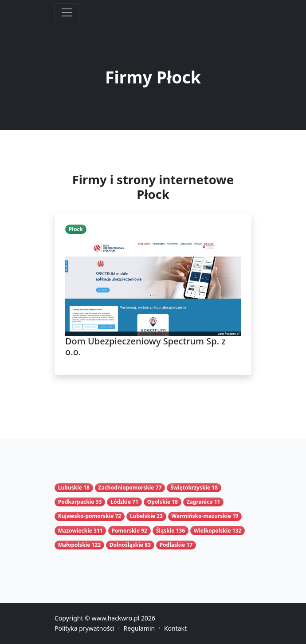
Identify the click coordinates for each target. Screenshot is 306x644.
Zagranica (200, 502)
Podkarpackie (76, 502)
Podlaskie (173, 545)
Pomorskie (126, 531)
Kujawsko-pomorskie (86, 516)
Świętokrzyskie (190, 488)
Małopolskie (74, 545)
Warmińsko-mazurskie (201, 516)
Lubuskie (70, 488)
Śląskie (165, 531)
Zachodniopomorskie (126, 488)
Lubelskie (143, 516)
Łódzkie (121, 502)
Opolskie (159, 502)
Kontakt (175, 628)
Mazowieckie (75, 531)
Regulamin (139, 628)
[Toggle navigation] (67, 12)
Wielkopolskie (212, 531)
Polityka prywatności (84, 628)
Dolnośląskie (126, 545)
